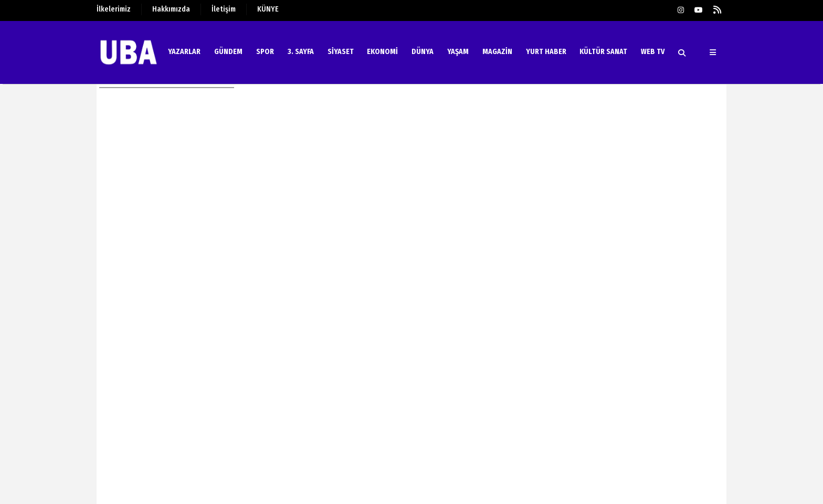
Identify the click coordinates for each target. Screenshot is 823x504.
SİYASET (341, 52)
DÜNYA (423, 52)
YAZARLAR (184, 52)
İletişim (224, 9)
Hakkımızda (171, 9)
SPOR (265, 52)
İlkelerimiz (114, 9)
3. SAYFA (301, 52)
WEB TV (653, 52)
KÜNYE (268, 9)
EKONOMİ (382, 52)
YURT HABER (546, 52)
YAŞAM (458, 52)
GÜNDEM (228, 52)
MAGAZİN (497, 52)
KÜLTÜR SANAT (603, 52)
